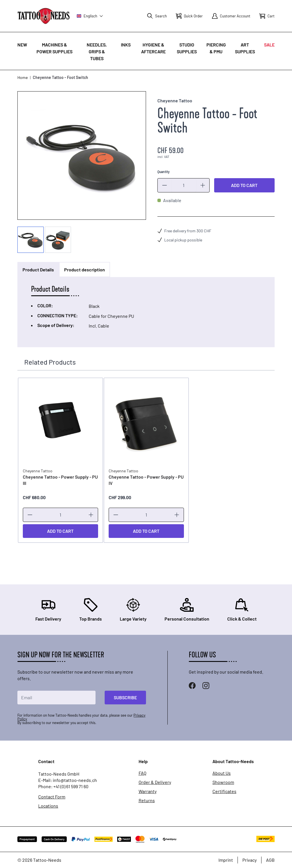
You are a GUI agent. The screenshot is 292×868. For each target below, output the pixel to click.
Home (23, 77)
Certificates (224, 791)
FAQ (142, 773)
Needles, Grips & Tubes (97, 51)
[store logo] (44, 16)
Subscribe (125, 697)
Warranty (148, 791)
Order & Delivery (155, 782)
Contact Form (52, 797)
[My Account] (231, 16)
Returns (147, 800)
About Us (222, 773)
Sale (269, 45)
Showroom (223, 782)
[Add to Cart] (60, 531)
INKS (126, 45)
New (22, 45)
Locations (48, 806)
